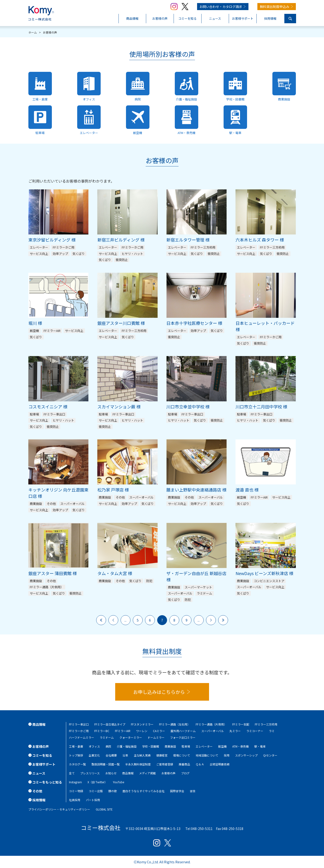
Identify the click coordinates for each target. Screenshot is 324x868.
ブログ (185, 773)
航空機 (222, 746)
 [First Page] (101, 620)
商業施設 (170, 746)
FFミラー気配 (241, 724)
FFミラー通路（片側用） (211, 724)
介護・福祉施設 (127, 746)
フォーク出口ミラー (183, 737)
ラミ (272, 731)
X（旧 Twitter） (97, 782)
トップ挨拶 (76, 755)
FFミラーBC (102, 731)
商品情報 (128, 773)
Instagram (75, 782)
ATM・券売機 (240, 746)
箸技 (193, 791)
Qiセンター (270, 755)
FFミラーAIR (123, 731)
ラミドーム (107, 737)
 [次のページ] (211, 620)
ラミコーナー (255, 731)
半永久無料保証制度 (138, 764)
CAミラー (159, 731)
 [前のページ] (113, 620)
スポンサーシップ (246, 755)
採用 (227, 755)
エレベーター (204, 746)
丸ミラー (235, 731)
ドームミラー (156, 737)
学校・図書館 (151, 746)
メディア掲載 (147, 773)
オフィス (94, 746)
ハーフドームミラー (82, 737)
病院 (108, 746)
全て (72, 773)
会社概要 (111, 755)
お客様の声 (168, 773)
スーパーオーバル (213, 731)
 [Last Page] (223, 620)
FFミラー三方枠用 (266, 724)
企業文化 (94, 755)
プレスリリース (90, 773)
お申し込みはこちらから (159, 692)
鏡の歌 (113, 791)
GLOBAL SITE (104, 809)
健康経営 (162, 755)
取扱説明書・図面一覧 (106, 764)
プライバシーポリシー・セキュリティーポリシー (59, 809)
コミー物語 (76, 791)
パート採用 (93, 800)
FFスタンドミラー (142, 724)
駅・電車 (260, 746)
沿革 (125, 755)
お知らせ (111, 773)
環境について (182, 755)
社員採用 (75, 800)
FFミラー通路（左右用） (175, 724)
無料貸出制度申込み (274, 7)
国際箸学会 (177, 791)
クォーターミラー (131, 737)
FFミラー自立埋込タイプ (110, 724)
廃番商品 (184, 764)
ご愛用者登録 (165, 764)
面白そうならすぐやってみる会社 (143, 791)
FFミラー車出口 (79, 724)
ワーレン (142, 731)
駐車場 (186, 746)
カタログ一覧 (77, 764)
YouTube (118, 782)
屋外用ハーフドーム (183, 731)
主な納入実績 (142, 755)
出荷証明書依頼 (220, 764)
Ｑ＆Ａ (200, 764)
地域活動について (207, 755)
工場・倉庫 (76, 746)
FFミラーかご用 (79, 731)
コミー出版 (96, 791)
